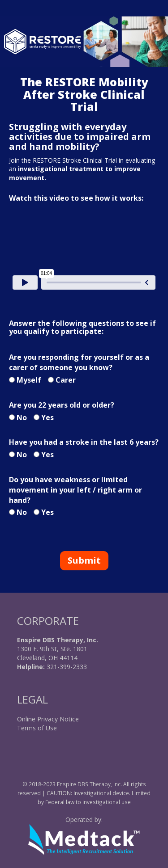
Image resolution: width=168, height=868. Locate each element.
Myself (29, 380)
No (22, 417)
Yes (47, 417)
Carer (66, 380)
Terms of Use (37, 728)
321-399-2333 (66, 667)
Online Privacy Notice (48, 719)
